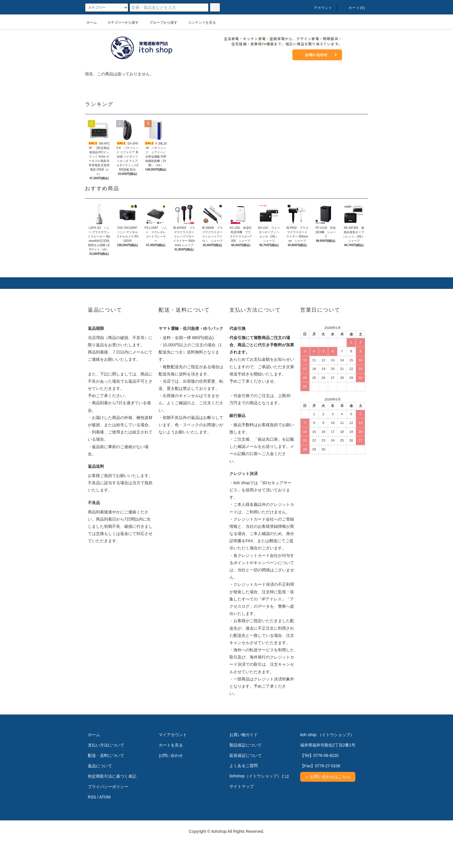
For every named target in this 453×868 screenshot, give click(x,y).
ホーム (92, 23)
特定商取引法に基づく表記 (112, 802)
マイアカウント (173, 760)
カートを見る (171, 771)
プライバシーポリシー (108, 812)
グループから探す (160, 23)
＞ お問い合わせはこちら (328, 802)
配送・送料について (106, 781)
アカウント (320, 8)
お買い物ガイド (244, 760)
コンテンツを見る (198, 23)
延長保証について (246, 781)
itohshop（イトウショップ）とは (259, 802)
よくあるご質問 (244, 792)
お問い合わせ (316, 55)
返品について (100, 792)
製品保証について (246, 771)
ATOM (105, 823)
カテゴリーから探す (120, 23)
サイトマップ (242, 812)
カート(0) (353, 8)
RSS (92, 823)
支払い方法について (106, 771)
